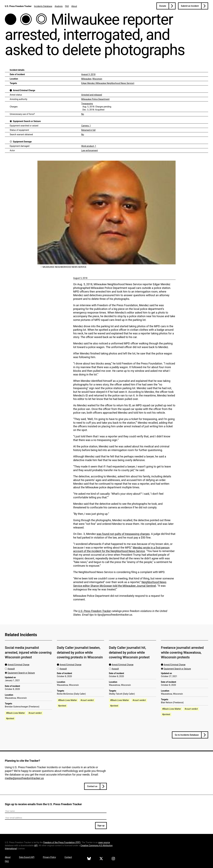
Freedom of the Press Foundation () (62, 842)
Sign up (101, 826)
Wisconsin (97, 79)
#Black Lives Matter (15, 713)
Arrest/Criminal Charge (24, 90)
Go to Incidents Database (187, 735)
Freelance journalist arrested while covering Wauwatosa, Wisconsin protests (182, 652)
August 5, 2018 (88, 74)
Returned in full (88, 130)
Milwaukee (86, 79)
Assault (11, 669)
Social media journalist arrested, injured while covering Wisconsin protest (28, 652)
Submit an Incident (190, 6)
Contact (68, 857)
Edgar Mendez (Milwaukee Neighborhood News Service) (108, 83)
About (74, 6)
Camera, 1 (86, 126)
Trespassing (87, 104)
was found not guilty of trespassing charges (123, 534)
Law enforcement (90, 150)
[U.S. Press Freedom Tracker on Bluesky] (89, 859)
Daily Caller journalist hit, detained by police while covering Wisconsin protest (129, 652)
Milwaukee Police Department (95, 99)
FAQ (67, 6)
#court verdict (35, 713)
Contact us (92, 786)
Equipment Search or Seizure (27, 121)
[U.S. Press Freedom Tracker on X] (101, 859)
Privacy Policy (49, 857)
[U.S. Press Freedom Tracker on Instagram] (113, 859)
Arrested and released (92, 95)
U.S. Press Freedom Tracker (18, 6)
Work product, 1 (89, 146)
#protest (10, 718)
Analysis (59, 6)
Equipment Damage (22, 142)
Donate (163, 6)
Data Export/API (27, 857)
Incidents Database (43, 6)
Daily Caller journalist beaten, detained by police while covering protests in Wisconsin (80, 652)
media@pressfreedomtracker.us (24, 778)
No (83, 114)
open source (104, 842)
